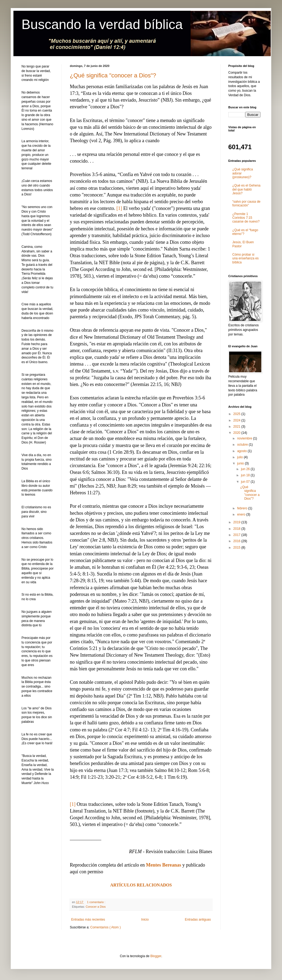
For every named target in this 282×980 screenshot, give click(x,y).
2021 (237, 427)
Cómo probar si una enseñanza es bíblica (245, 258)
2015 (237, 548)
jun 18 (246, 475)
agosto (242, 451)
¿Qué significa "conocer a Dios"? (113, 75)
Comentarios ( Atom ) (105, 927)
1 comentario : (97, 902)
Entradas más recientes (88, 920)
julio (241, 457)
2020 (237, 433)
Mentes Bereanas (163, 865)
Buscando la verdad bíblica (102, 24)
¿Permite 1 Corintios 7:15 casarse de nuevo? (246, 218)
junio (241, 463)
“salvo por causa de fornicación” (246, 203)
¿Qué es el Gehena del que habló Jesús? (246, 189)
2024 (237, 420)
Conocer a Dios (96, 907)
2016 (237, 541)
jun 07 (246, 482)
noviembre (245, 438)
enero (242, 514)
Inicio (145, 920)
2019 (237, 522)
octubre (243, 445)
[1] (119, 208)
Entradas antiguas (198, 920)
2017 (237, 535)
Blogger (156, 956)
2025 (237, 414)
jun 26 (246, 469)
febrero (243, 508)
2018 (237, 529)
